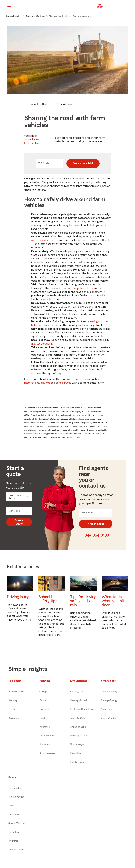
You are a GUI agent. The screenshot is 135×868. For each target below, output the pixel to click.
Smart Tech (107, 709)
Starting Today (109, 718)
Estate (43, 700)
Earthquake (15, 788)
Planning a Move (79, 736)
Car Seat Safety (109, 692)
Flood (11, 806)
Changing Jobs (78, 727)
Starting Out (77, 692)
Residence (14, 718)
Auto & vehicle (16, 692)
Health (43, 718)
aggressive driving (42, 344)
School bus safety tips (48, 599)
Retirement (45, 745)
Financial (44, 709)
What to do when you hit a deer (115, 601)
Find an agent (96, 524)
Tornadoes (14, 832)
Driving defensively (75, 222)
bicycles (45, 383)
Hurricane (14, 814)
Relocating (76, 753)
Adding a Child (78, 718)
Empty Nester (77, 762)
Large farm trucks (84, 288)
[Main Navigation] (9, 5)
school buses (64, 383)
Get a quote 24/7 (83, 163)
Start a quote (19, 522)
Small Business (47, 753)
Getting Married (78, 700)
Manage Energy (109, 700)
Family (12, 709)
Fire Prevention (16, 797)
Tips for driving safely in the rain (83, 601)
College (43, 692)
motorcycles (32, 383)
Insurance (45, 727)
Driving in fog (18, 597)
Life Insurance (47, 736)
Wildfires (13, 841)
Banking (13, 700)
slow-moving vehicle (43, 240)
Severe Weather (17, 823)
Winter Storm (16, 850)
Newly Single (77, 745)
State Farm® (33, 141)
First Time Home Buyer (82, 709)
